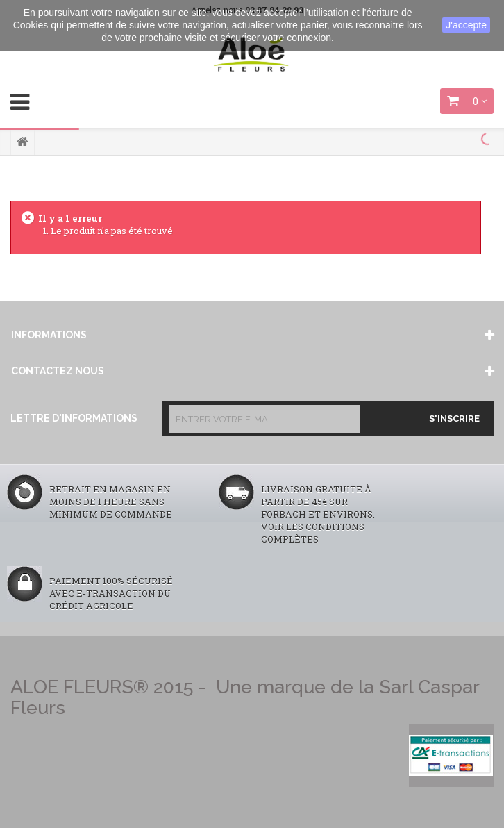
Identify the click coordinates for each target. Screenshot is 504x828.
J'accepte (466, 25)
